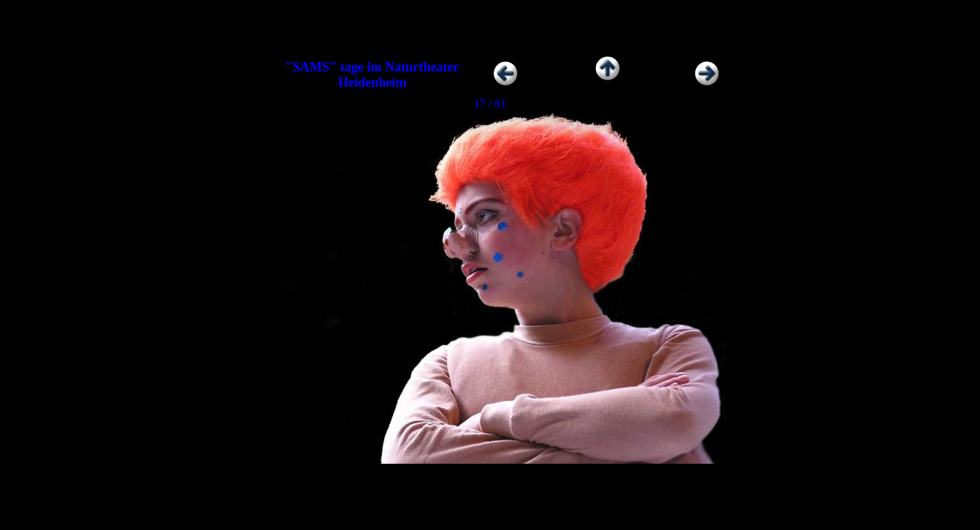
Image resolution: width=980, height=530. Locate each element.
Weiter (688, 84)
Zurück (528, 84)
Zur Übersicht (607, 84)
